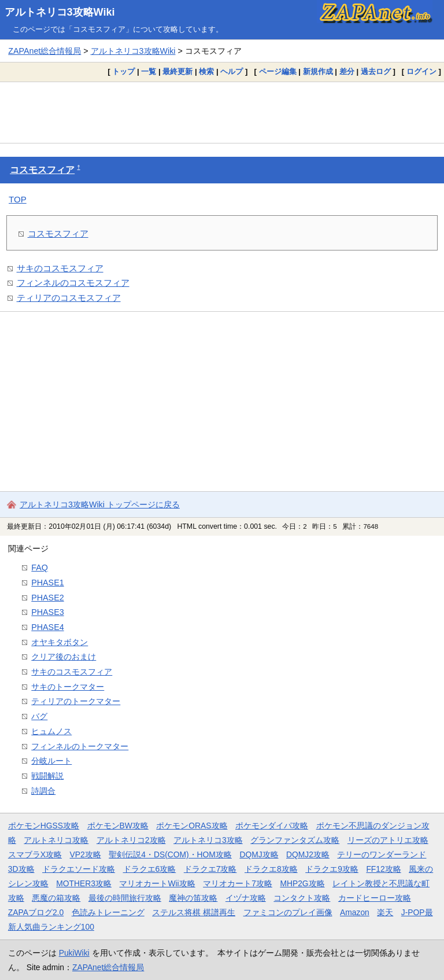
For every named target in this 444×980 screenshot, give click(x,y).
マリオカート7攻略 (238, 883)
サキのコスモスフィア (60, 268)
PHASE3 (47, 612)
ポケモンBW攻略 (118, 826)
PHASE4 (47, 627)
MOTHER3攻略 (84, 883)
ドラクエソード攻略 (79, 869)
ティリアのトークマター (76, 701)
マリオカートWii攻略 (157, 883)
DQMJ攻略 (259, 854)
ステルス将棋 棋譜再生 (194, 912)
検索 (206, 71)
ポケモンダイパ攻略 (272, 826)
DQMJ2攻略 (308, 854)
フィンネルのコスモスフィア (73, 283)
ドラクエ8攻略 (271, 869)
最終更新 (177, 71)
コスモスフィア (42, 170)
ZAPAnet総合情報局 (45, 51)
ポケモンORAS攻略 (192, 826)
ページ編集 (278, 71)
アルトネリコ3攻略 (208, 840)
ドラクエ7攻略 (210, 869)
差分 (347, 71)
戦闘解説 (47, 776)
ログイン (421, 71)
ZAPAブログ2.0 (36, 912)
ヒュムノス (51, 731)
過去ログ (376, 71)
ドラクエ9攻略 (332, 869)
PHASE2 (47, 598)
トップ (123, 71)
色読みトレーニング (108, 912)
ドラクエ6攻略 (150, 869)
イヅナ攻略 (246, 898)
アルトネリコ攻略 (56, 840)
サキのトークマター (68, 687)
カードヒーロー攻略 (375, 898)
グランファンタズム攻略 (295, 840)
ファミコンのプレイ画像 (288, 912)
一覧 (149, 71)
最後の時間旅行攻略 (125, 898)
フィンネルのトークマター (80, 746)
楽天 (385, 912)
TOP (18, 199)
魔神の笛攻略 (193, 898)
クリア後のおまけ (64, 657)
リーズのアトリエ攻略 (388, 840)
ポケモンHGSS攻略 (44, 826)
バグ (39, 716)
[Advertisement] (222, 112)
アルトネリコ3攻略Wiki (60, 12)
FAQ (40, 568)
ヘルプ (232, 71)
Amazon (355, 912)
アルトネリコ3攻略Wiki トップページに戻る (100, 504)
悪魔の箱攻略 (56, 898)
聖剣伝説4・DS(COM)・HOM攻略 (170, 854)
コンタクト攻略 (302, 898)
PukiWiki (74, 953)
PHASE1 (47, 583)
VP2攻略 (86, 854)
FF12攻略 (383, 869)
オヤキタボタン (60, 642)
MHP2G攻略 (302, 883)
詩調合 (43, 791)
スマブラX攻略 (35, 854)
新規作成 (318, 71)
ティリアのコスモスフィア (69, 298)
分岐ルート (51, 761)
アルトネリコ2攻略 (131, 840)
